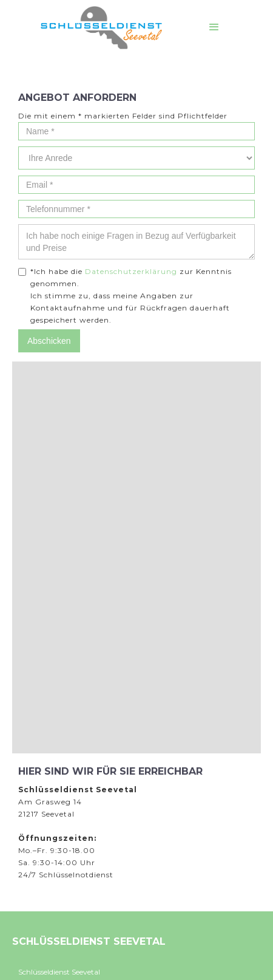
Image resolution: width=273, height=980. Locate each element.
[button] (214, 27)
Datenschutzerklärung (131, 271)
